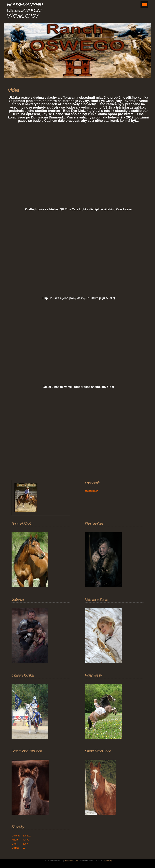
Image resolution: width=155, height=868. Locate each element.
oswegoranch (91, 491)
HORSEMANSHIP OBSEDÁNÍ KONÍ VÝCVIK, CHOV (25, 10)
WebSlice (69, 861)
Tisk (76, 861)
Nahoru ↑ (108, 861)
